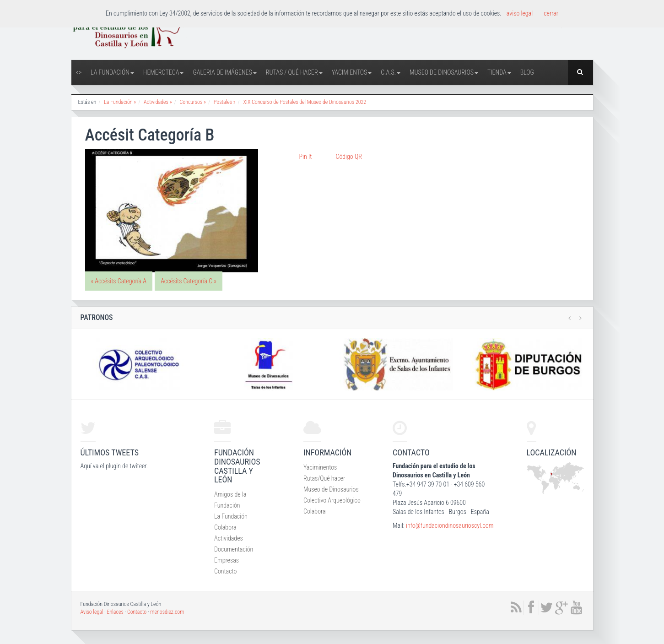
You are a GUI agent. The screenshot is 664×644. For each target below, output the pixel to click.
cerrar (551, 13)
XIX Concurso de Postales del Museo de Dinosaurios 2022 (305, 102)
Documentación (234, 549)
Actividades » (158, 102)
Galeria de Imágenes (224, 72)
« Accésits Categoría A (119, 281)
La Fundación (112, 72)
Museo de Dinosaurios (444, 72)
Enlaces (115, 612)
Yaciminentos (320, 467)
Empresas (227, 560)
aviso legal (520, 13)
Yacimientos (352, 72)
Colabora (225, 527)
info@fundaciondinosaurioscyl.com (450, 525)
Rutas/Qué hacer (324, 478)
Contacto (225, 571)
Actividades (229, 538)
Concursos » (192, 102)
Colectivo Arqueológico (332, 500)
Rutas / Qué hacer (294, 72)
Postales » (225, 102)
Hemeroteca (164, 72)
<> (79, 72)
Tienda (499, 72)
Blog (527, 72)
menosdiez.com (167, 612)
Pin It (306, 157)
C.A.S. (391, 72)
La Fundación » (120, 102)
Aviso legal (92, 612)
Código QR (349, 157)
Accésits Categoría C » (189, 281)
